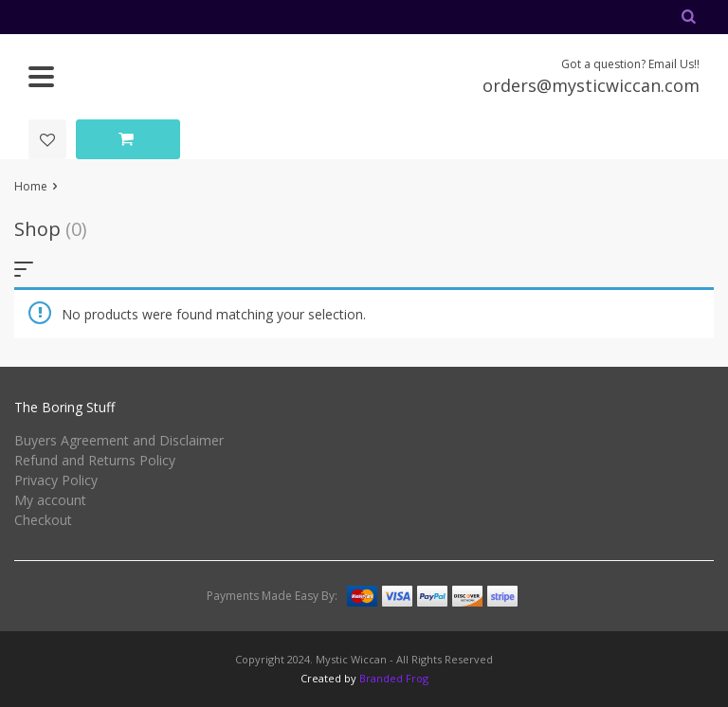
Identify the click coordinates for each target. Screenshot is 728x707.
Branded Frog (394, 678)
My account (50, 500)
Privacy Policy (56, 480)
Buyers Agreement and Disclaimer (119, 440)
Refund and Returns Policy (95, 460)
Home (31, 186)
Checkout (43, 520)
